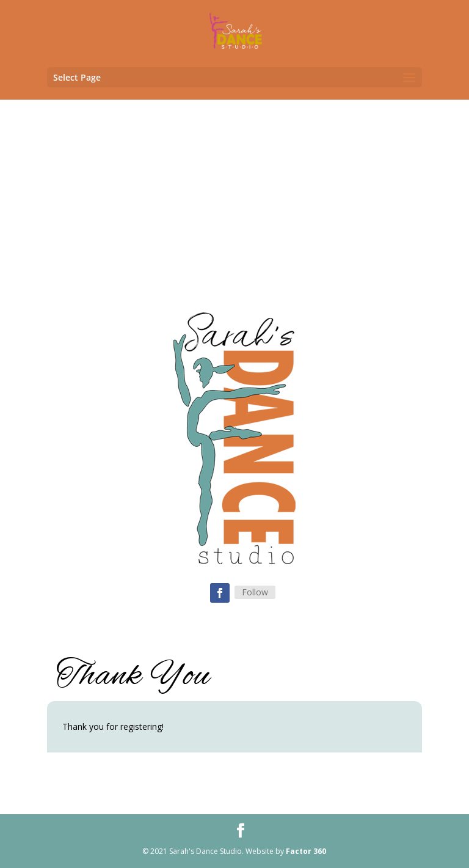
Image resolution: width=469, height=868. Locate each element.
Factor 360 (306, 851)
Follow (255, 592)
